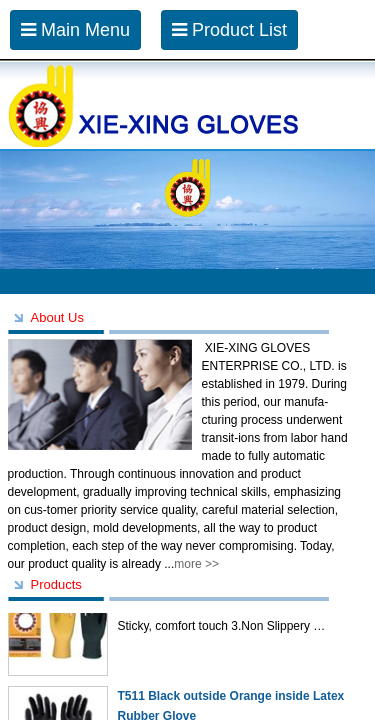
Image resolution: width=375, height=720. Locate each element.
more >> (196, 564)
